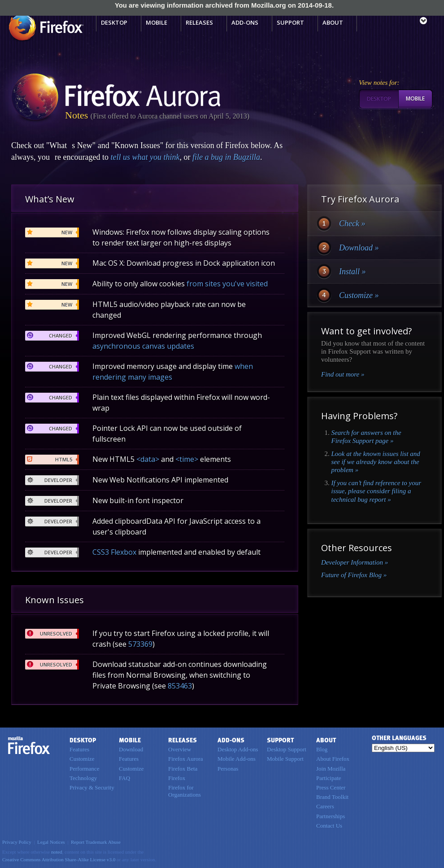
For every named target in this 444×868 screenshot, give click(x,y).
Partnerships (331, 816)
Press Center (331, 787)
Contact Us (329, 826)
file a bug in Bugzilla (226, 157)
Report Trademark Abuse (96, 842)
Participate (329, 778)
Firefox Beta (183, 769)
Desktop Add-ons (238, 749)
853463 (180, 686)
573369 (140, 644)
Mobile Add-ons (237, 759)
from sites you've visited (227, 284)
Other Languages (399, 738)
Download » (359, 248)
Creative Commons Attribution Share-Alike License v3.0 (59, 859)
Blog (322, 749)
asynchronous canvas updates (143, 346)
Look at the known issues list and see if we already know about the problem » (376, 462)
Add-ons (245, 22)
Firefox (29, 745)
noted (57, 852)
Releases (199, 22)
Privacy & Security (92, 787)
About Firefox (333, 759)
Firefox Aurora (186, 759)
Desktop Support (287, 749)
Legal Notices (51, 842)
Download (131, 749)
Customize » (359, 295)
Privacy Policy (17, 842)
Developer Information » (355, 562)
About (333, 22)
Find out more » (343, 374)
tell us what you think (145, 157)
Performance (84, 769)
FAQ (124, 778)
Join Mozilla (331, 769)
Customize (82, 759)
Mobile (157, 22)
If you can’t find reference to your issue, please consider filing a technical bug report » (377, 491)
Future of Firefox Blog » (354, 575)
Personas (228, 769)
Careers (325, 806)
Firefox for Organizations (185, 791)
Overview (180, 749)
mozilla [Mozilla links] (404, 22)
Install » (353, 272)
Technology (83, 778)
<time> (187, 459)
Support (290, 22)
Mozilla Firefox (45, 27)
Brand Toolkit (332, 797)
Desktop (114, 22)
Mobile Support (285, 759)
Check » (352, 224)
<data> (148, 459)
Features (79, 749)
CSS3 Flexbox (114, 552)
